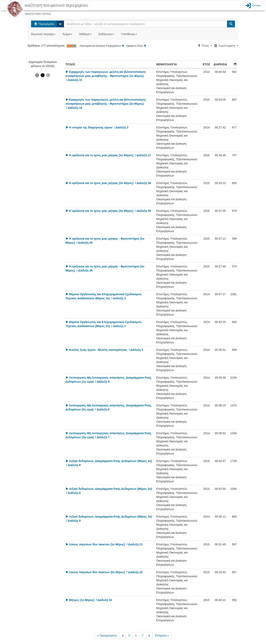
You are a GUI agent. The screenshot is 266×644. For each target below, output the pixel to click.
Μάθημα (86, 34)
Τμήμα (68, 34)
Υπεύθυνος (129, 34)
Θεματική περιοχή (44, 34)
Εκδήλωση (107, 34)
